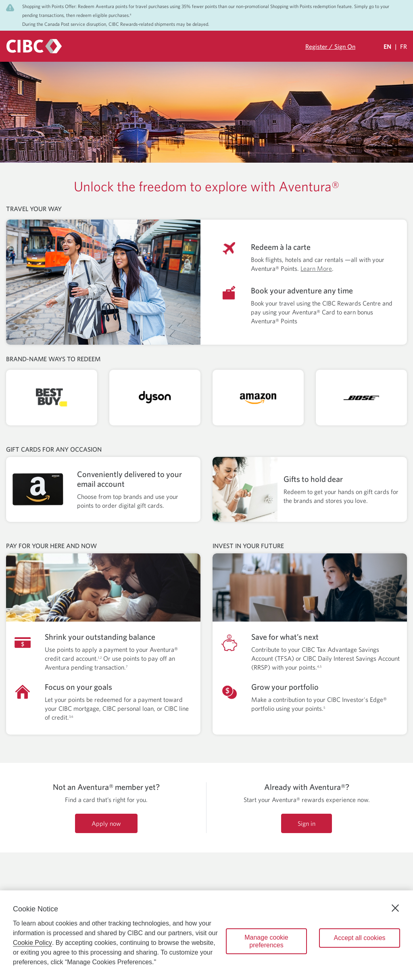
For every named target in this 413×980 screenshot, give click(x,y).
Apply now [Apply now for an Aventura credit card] (106, 823)
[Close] (395, 908)
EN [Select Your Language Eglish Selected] (387, 46)
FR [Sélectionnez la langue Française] (404, 46)
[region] (206, 935)
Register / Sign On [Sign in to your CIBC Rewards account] (330, 46)
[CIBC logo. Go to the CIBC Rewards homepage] (34, 46)
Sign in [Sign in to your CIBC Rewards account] (307, 823)
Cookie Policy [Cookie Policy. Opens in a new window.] (32, 943)
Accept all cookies (359, 938)
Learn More (316, 268)
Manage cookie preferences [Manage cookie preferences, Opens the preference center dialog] (266, 941)
